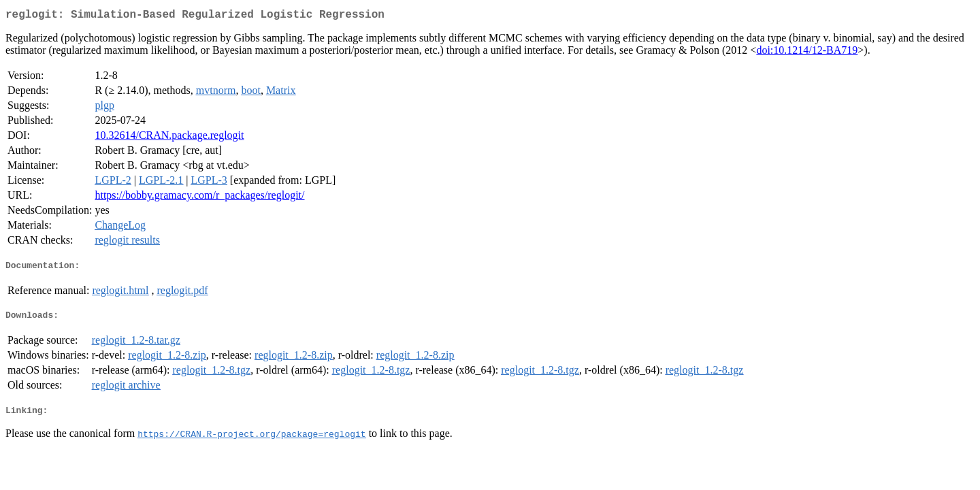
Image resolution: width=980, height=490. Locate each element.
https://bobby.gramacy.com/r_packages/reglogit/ (199, 198)
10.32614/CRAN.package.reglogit (169, 138)
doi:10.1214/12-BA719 (807, 53)
